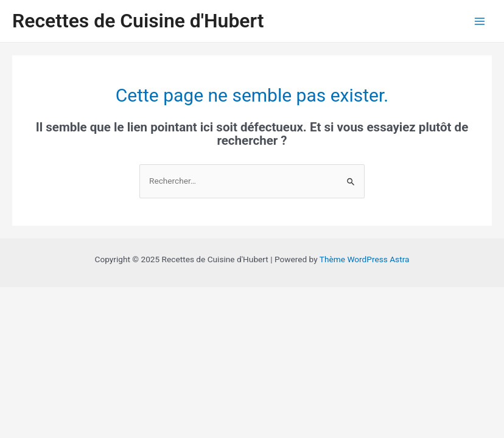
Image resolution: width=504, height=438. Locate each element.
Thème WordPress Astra (365, 259)
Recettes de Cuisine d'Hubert (138, 21)
